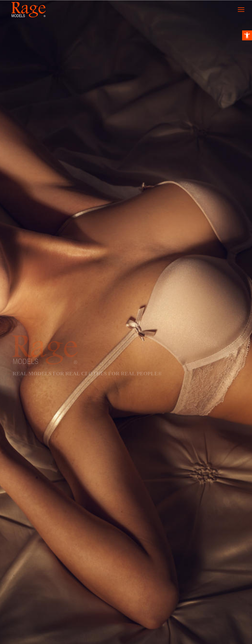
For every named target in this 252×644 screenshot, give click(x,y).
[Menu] (244, 10)
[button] (247, 35)
